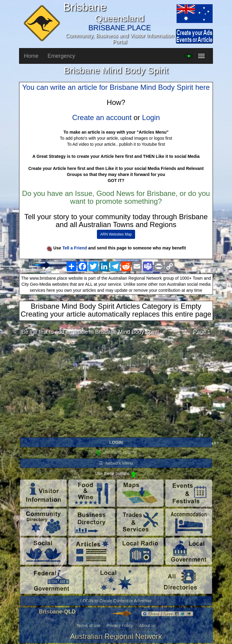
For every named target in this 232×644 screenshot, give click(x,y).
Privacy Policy (120, 626)
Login (151, 117)
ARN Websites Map (116, 234)
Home (31, 56)
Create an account (102, 117)
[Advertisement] (116, 388)
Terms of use (88, 626)
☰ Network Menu (116, 463)
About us (147, 626)
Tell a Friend (75, 248)
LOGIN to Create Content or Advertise (116, 601)
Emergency (61, 56)
